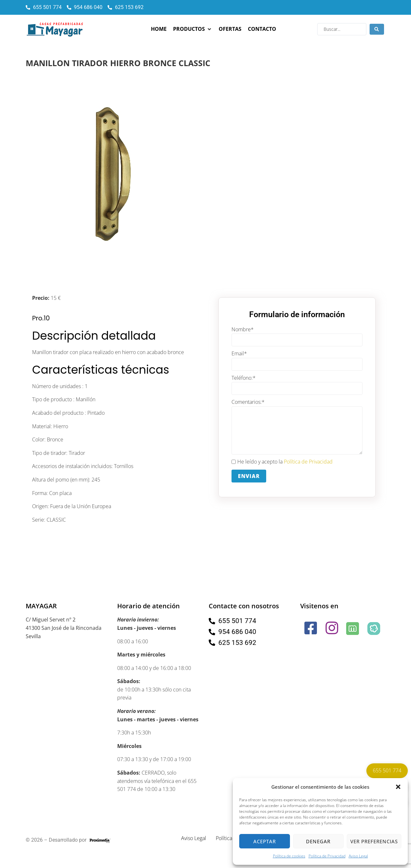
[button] (398, 787)
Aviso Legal (358, 856)
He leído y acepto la (282, 462)
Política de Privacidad (327, 856)
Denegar (318, 841)
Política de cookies (289, 856)
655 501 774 (387, 770)
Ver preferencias (374, 841)
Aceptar (265, 841)
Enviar (249, 476)
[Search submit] (377, 29)
